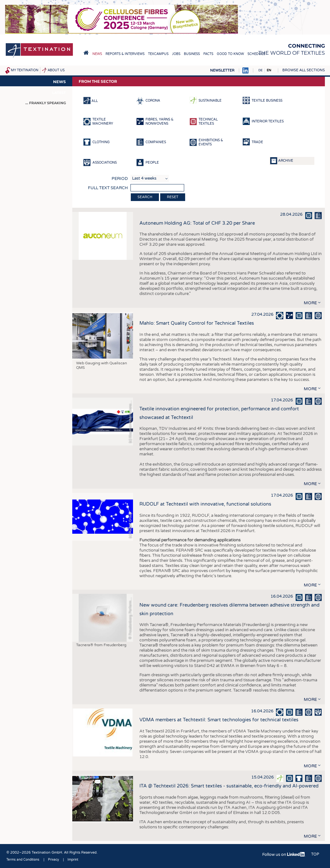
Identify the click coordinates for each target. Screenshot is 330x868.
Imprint (73, 860)
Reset (173, 197)
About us (56, 70)
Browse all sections (304, 70)
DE (260, 70)
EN (269, 70)
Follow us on (284, 855)
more (310, 303)
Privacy (53, 860)
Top (315, 854)
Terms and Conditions (23, 860)
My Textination (25, 70)
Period (120, 179)
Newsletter (222, 70)
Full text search (108, 188)
